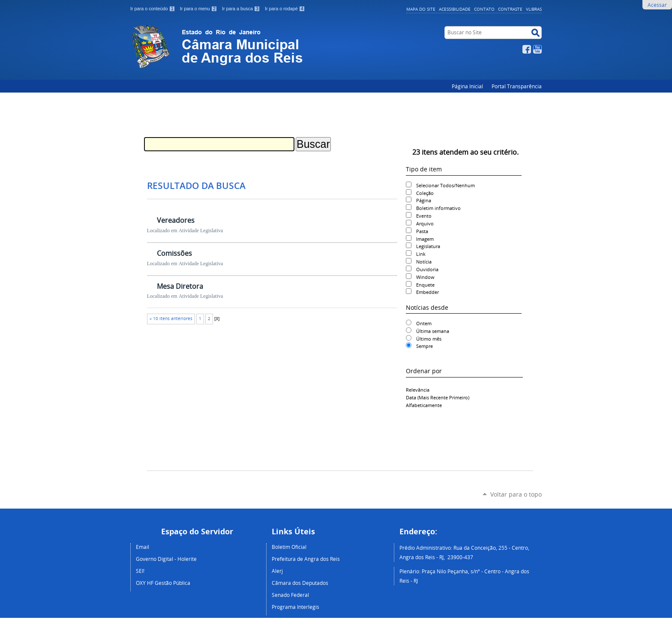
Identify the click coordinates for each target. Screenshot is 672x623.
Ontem (424, 323)
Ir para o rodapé (285, 9)
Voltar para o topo (516, 494)
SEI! (140, 571)
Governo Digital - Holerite (166, 559)
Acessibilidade (455, 9)
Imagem (425, 239)
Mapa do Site (421, 9)
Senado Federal (290, 595)
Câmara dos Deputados (300, 583)
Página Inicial (467, 86)
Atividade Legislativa (201, 231)
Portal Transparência (517, 86)
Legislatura (428, 246)
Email (142, 547)
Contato (484, 9)
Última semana (433, 331)
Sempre (424, 346)
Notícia (424, 262)
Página (424, 200)
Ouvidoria (427, 269)
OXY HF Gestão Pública (163, 583)
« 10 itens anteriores (171, 319)
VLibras (534, 9)
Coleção (425, 193)
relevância (418, 390)
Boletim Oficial (289, 547)
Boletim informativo (438, 208)
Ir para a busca (242, 9)
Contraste (510, 9)
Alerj (277, 571)
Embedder (427, 292)
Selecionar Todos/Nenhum (445, 185)
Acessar (657, 5)
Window (425, 277)
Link (421, 254)
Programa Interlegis (295, 607)
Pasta (422, 231)
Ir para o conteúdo (153, 9)
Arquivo (425, 223)
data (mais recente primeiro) (438, 397)
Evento (424, 216)
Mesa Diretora (180, 286)
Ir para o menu (199, 9)
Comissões (174, 253)
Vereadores (176, 220)
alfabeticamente (424, 405)
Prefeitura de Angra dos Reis (306, 559)
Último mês (429, 339)
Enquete (425, 285)
